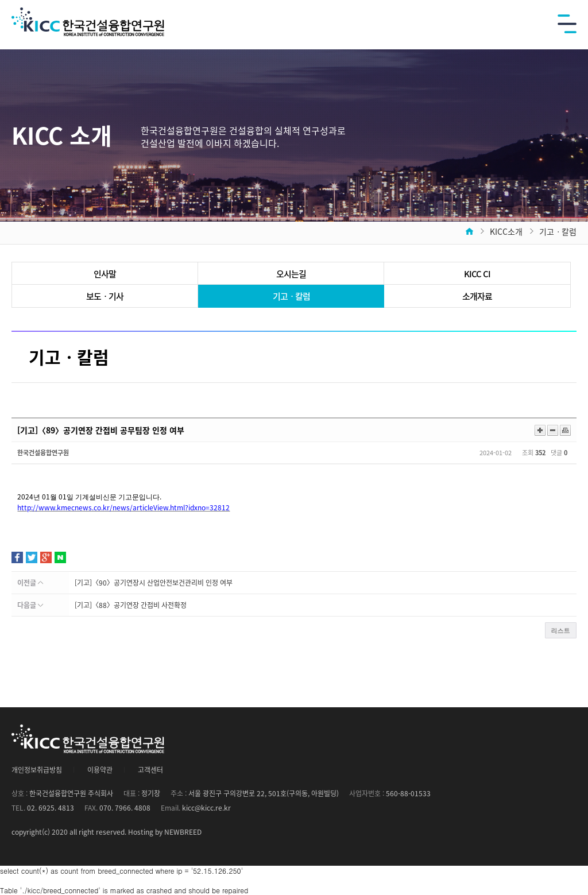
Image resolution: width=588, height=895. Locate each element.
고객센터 (150, 770)
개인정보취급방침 (37, 770)
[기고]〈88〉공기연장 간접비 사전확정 (131, 605)
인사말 (105, 274)
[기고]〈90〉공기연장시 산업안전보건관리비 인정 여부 (154, 583)
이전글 (30, 583)
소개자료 (477, 296)
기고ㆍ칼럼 (291, 296)
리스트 (561, 631)
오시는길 (291, 274)
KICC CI (477, 274)
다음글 (30, 605)
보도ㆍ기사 (105, 296)
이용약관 (100, 770)
